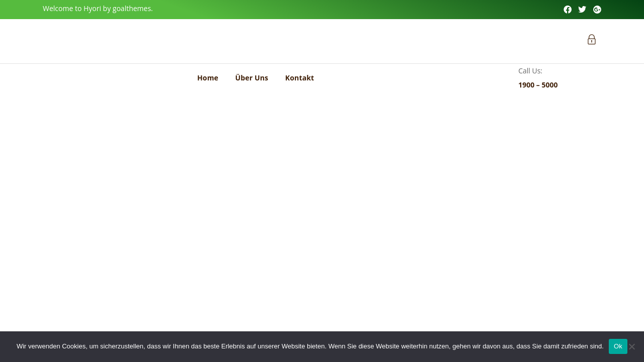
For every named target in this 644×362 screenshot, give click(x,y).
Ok (618, 346)
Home (208, 78)
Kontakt (300, 78)
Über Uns (252, 78)
